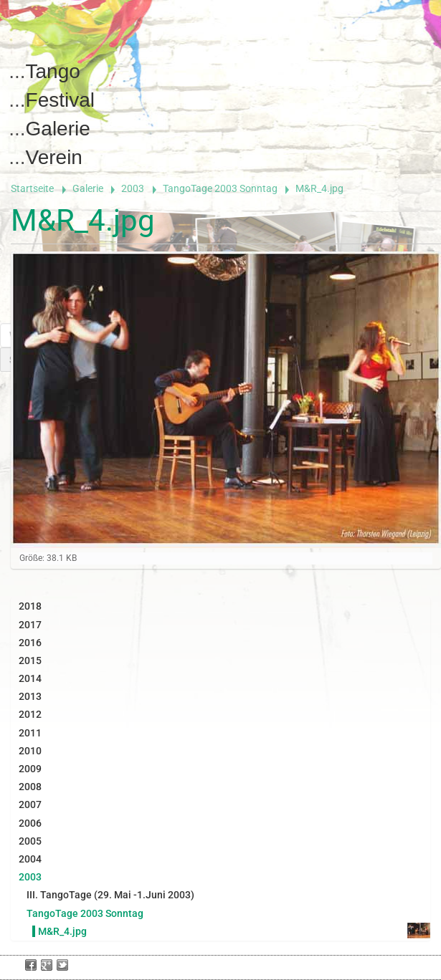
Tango (53, 71)
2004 (30, 859)
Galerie (58, 129)
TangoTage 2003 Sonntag (220, 188)
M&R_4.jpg (62, 931)
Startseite (32, 188)
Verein (54, 157)
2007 (30, 804)
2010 (30, 751)
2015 (30, 660)
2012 (30, 714)
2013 (30, 696)
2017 (30, 625)
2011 (30, 733)
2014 (30, 678)
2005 (30, 841)
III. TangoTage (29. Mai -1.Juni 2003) (110, 895)
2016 (30, 643)
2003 (133, 188)
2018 (30, 606)
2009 (30, 769)
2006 (30, 823)
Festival (60, 100)
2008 (30, 787)
